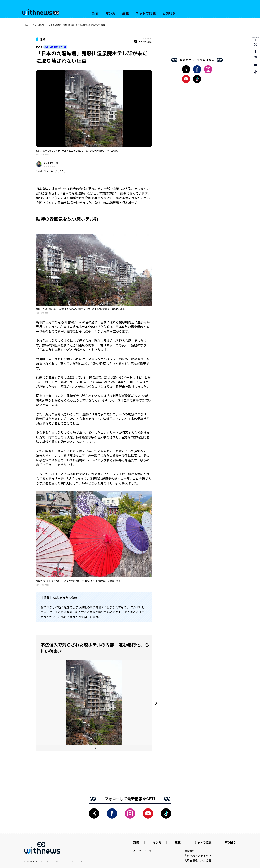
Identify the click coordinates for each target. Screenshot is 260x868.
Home (27, 25)
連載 (126, 13)
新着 (96, 13)
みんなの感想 (143, 41)
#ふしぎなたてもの (55, 47)
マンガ (111, 13)
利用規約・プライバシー (199, 856)
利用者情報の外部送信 (198, 860)
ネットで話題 (146, 13)
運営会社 (190, 851)
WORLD (169, 13)
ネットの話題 (38, 25)
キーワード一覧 (143, 851)
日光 (62, 171)
